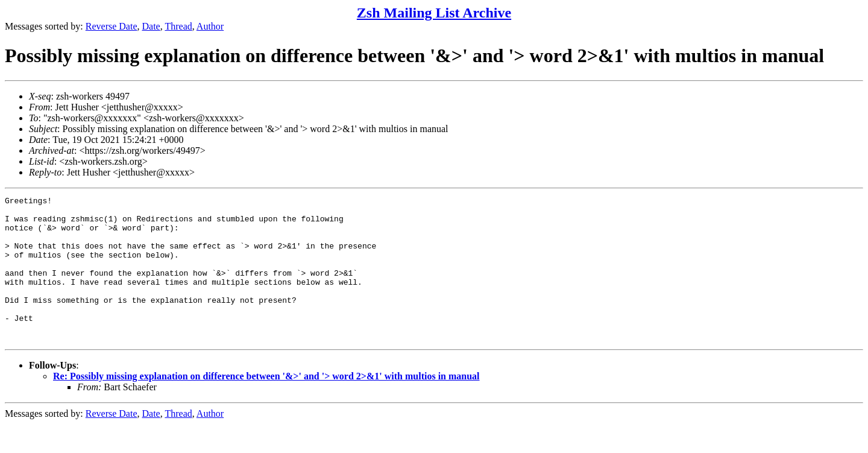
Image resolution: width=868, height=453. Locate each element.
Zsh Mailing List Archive (434, 13)
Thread (178, 26)
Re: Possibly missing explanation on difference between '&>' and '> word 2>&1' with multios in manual (266, 405)
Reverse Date (112, 26)
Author (210, 26)
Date (151, 26)
